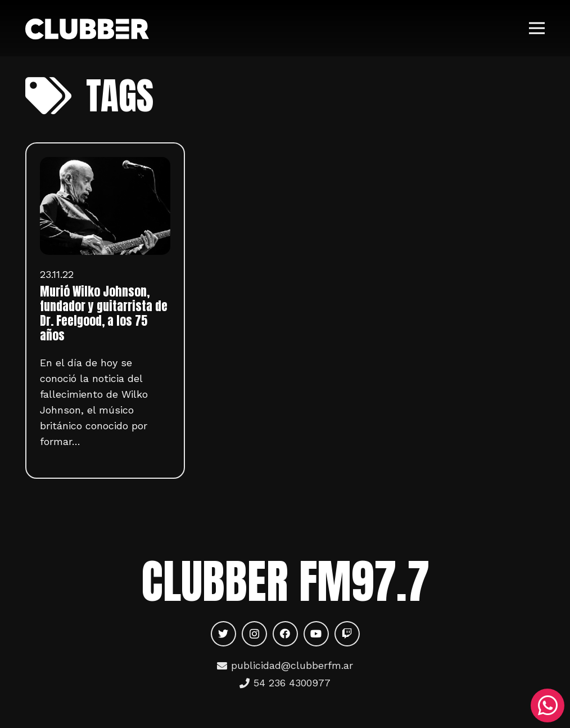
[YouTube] (316, 634)
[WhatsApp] (548, 705)
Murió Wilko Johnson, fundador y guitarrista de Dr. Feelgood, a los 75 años (104, 313)
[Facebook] (285, 634)
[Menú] (537, 28)
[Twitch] (347, 634)
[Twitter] (223, 634)
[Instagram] (254, 634)
